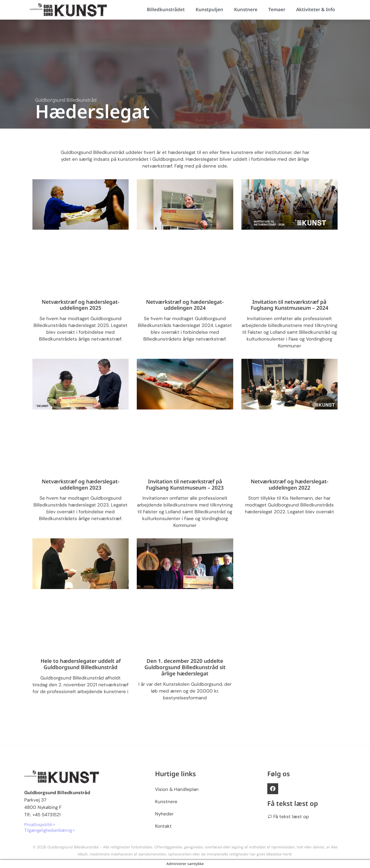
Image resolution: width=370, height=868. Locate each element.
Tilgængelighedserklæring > (50, 830)
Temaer (277, 9)
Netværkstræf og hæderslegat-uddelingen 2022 (289, 485)
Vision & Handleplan (177, 789)
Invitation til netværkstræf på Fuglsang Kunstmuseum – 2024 (289, 305)
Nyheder (164, 814)
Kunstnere (246, 9)
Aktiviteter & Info (316, 9)
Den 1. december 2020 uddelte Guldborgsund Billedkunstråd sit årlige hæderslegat (185, 667)
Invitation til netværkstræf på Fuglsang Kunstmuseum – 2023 (185, 485)
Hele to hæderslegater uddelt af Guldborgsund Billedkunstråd (81, 664)
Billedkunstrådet (166, 9)
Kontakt (163, 826)
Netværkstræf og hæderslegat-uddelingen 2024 (185, 305)
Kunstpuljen (209, 9)
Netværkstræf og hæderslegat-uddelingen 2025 (81, 305)
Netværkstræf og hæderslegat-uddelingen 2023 (81, 485)
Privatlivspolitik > (40, 824)
